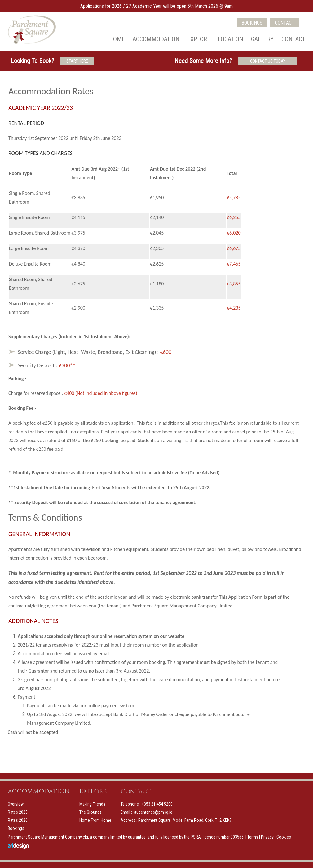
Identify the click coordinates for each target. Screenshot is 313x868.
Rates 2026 (18, 820)
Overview (16, 804)
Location (231, 39)
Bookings (16, 828)
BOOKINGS (252, 23)
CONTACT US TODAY (268, 61)
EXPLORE (93, 791)
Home (117, 39)
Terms (253, 837)
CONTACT (285, 23)
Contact (293, 39)
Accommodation (156, 39)
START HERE (77, 61)
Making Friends (92, 804)
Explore (199, 39)
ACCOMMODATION (39, 791)
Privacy (267, 837)
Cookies (284, 837)
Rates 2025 (18, 812)
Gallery (262, 39)
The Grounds (90, 812)
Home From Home (95, 820)
